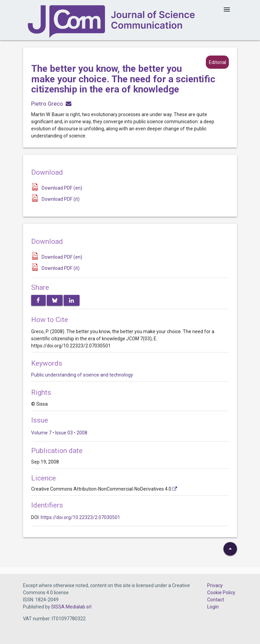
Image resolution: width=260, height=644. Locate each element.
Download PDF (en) (62, 188)
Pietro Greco (47, 104)
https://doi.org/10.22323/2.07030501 (80, 517)
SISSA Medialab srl (71, 607)
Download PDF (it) (61, 199)
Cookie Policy (221, 593)
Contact (216, 600)
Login (213, 607)
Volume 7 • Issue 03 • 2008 (59, 433)
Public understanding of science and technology (82, 375)
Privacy (215, 585)
